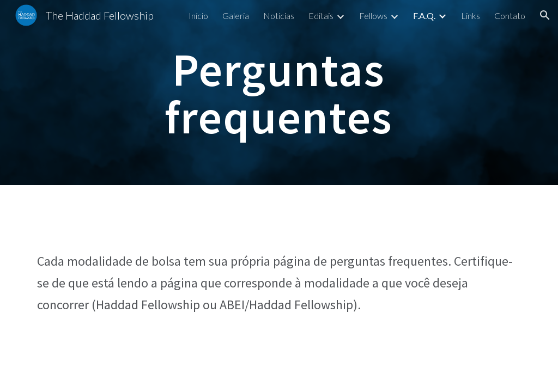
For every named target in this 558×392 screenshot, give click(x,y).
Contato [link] (510, 16)
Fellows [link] (373, 16)
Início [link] (198, 16)
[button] (545, 15)
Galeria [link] (236, 16)
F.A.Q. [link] (424, 16)
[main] (279, 93)
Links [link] (471, 16)
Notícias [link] (279, 16)
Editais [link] (321, 16)
